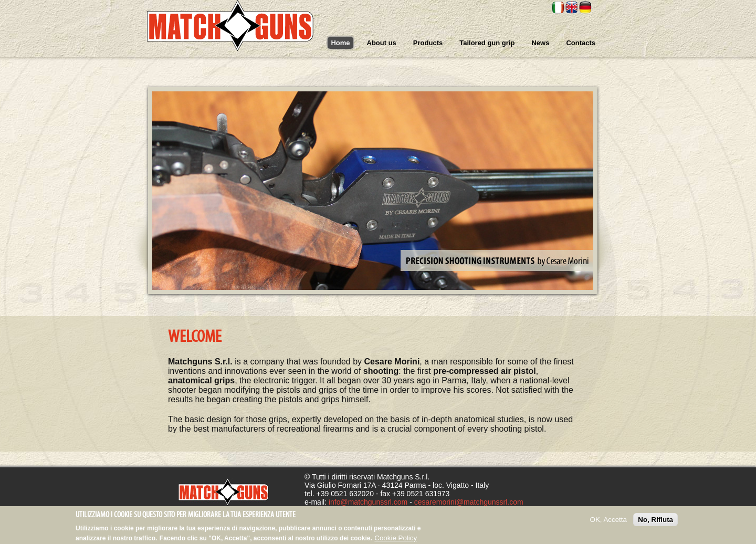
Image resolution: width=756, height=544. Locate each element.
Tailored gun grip (487, 43)
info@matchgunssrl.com (368, 502)
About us (382, 43)
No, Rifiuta (655, 522)
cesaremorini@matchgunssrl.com (469, 502)
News (540, 43)
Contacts (581, 43)
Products (428, 43)
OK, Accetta (608, 522)
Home (340, 43)
